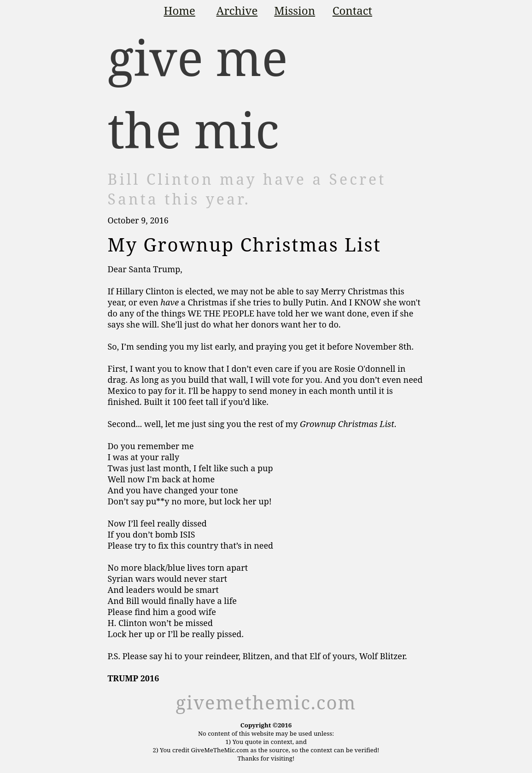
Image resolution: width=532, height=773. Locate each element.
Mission (295, 10)
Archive (237, 10)
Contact (352, 10)
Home (179, 10)
